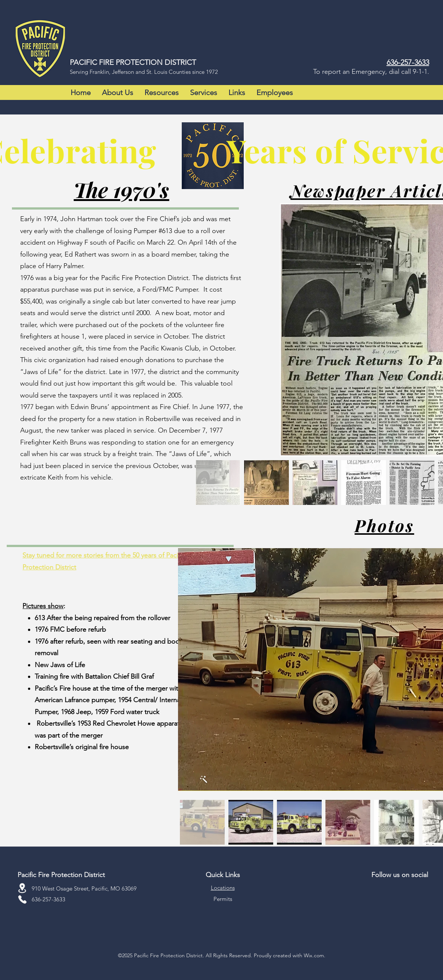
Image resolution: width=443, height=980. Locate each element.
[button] (118, 92)
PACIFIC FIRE (93, 62)
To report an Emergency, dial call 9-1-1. (371, 72)
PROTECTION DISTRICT (156, 62)
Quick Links (223, 875)
